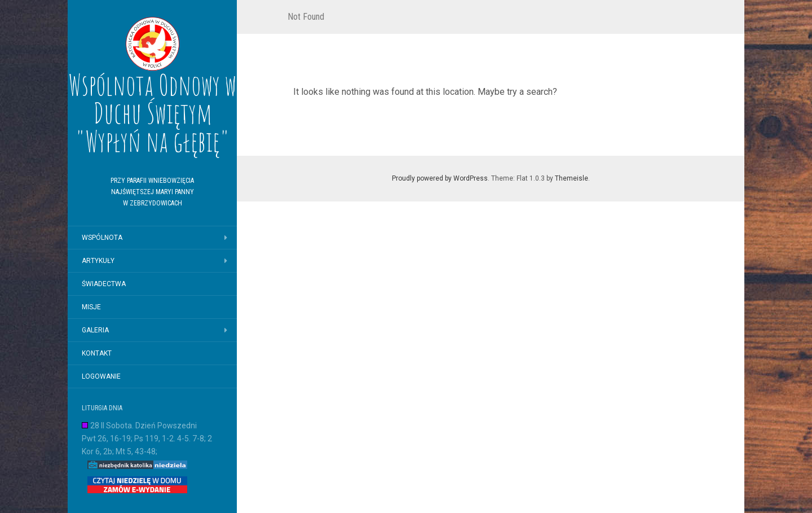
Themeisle (572, 178)
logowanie (101, 376)
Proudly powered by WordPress (440, 178)
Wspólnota (102, 238)
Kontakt (97, 353)
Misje (91, 307)
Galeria (95, 330)
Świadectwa (104, 284)
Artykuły (98, 261)
